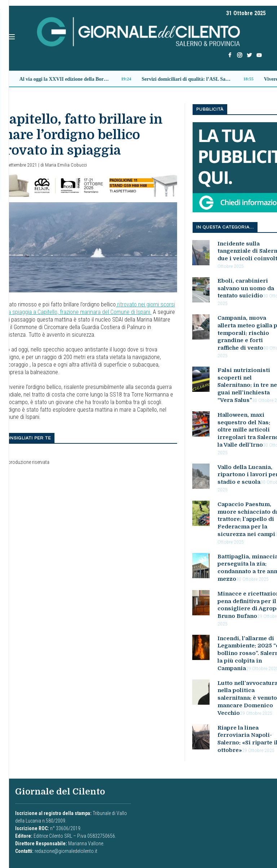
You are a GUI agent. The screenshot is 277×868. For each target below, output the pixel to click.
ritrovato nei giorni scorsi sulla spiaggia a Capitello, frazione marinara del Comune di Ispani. (87, 308)
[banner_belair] (89, 185)
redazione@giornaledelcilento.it (66, 851)
